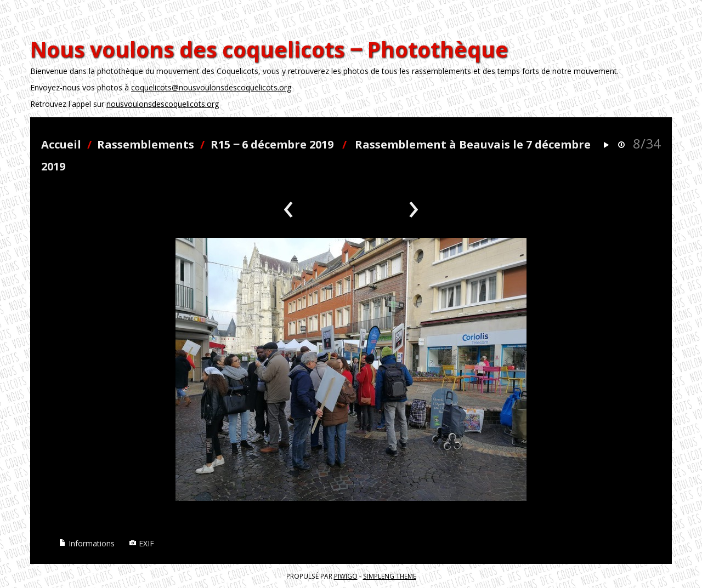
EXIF (141, 543)
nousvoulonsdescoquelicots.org (163, 104)
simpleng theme (390, 576)
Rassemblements (146, 144)
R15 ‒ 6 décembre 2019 (272, 144)
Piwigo (346, 576)
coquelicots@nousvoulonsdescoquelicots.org (211, 87)
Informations (87, 543)
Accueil (61, 144)
